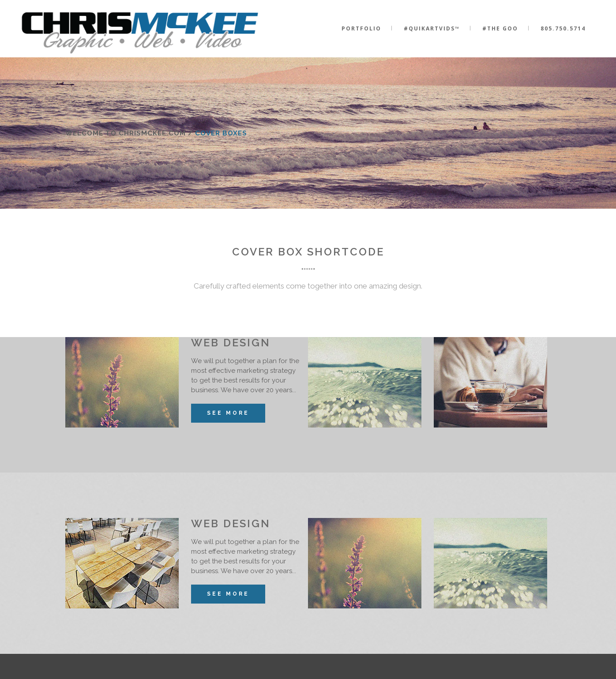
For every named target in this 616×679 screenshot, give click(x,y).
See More (228, 413)
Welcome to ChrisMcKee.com (126, 133)
